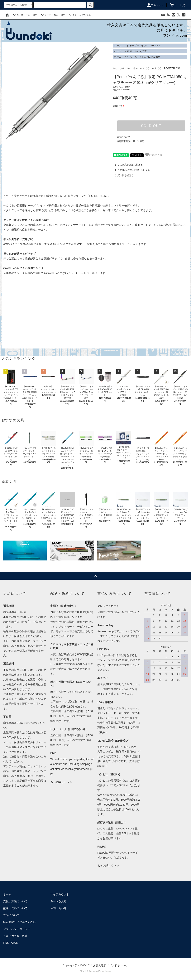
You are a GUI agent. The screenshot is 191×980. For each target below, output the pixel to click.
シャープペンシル (137, 45)
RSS (6, 943)
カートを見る (58, 901)
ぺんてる (142, 51)
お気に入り (154, 155)
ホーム (118, 45)
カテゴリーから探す (25, 15)
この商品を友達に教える (128, 165)
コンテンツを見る (79, 15)
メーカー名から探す (53, 15)
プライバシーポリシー (17, 929)
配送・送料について (15, 908)
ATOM (15, 943)
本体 (129, 51)
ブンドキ (84, 971)
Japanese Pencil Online (100, 971)
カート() (177, 5)
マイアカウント (60, 894)
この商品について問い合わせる (131, 170)
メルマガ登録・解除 (15, 936)
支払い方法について (15, 901)
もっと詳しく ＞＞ (61, 782)
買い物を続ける (123, 175)
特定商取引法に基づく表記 (131, 141)
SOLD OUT (151, 126)
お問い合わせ (58, 908)
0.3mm (156, 45)
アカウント (155, 5)
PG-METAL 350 (151, 57)
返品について (124, 137)
